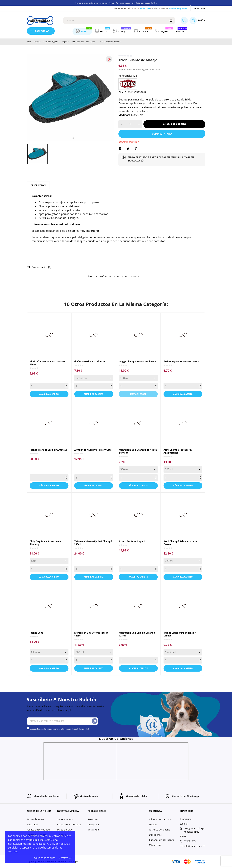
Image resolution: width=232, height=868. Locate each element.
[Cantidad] (130, 124)
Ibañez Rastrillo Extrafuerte (89, 361)
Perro (84, 30)
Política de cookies (45, 858)
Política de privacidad (38, 830)
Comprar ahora (162, 134)
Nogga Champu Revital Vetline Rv (137, 361)
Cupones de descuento (161, 840)
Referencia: (125, 76)
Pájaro (164, 30)
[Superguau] (43, 21)
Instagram (93, 824)
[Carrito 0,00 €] (197, 21)
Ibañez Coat (36, 633)
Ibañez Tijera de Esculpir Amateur (48, 450)
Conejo (122, 30)
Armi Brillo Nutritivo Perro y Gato (93, 450)
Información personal (161, 819)
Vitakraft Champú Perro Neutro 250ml (47, 363)
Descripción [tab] (38, 185)
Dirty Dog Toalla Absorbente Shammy (45, 543)
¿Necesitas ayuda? (122, 8)
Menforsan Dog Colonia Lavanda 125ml (137, 634)
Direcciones (155, 835)
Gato (102, 30)
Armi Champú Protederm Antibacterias (178, 451)
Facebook (93, 819)
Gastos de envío (35, 819)
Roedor (143, 30)
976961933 (145, 8)
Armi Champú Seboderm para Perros (180, 543)
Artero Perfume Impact (132, 541)
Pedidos (153, 824)
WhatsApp (93, 830)
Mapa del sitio (65, 830)
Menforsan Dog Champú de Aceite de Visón (138, 451)
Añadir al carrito (174, 124)
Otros (182, 30)
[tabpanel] (70, 98)
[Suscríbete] (95, 721)
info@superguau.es (178, 8)
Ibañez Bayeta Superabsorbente (181, 361)
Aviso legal (32, 824)
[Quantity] (49, 386)
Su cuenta (155, 811)
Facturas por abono (159, 830)
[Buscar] (171, 21)
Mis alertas (155, 845)
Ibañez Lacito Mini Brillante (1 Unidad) (180, 634)
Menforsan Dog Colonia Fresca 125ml (91, 634)
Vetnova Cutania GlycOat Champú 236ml (93, 543)
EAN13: (123, 92)
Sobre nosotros (65, 819)
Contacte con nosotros (69, 824)
